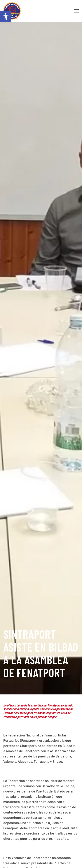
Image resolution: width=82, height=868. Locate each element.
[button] (6, 17)
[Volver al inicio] (12, 11)
